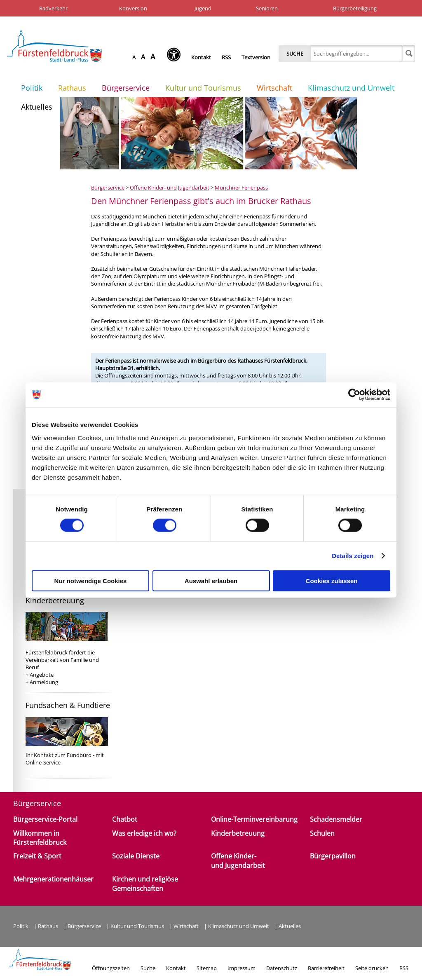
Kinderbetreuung (238, 833)
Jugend (203, 8)
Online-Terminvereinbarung (254, 819)
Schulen (322, 833)
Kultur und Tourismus (203, 88)
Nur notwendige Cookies (91, 580)
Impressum (241, 968)
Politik (32, 88)
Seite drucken (372, 968)
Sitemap (207, 968)
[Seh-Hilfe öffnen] (176, 57)
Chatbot (125, 819)
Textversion (256, 57)
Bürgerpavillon (333, 856)
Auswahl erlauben (211, 580)
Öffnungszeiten (111, 968)
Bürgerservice (126, 88)
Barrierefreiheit (326, 968)
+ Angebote (40, 675)
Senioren (267, 8)
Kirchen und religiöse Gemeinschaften (145, 884)
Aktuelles (37, 107)
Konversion (133, 8)
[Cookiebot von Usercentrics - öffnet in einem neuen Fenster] (354, 395)
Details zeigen (353, 556)
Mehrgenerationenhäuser (53, 879)
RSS (226, 57)
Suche (295, 54)
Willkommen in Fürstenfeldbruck (40, 838)
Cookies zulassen (332, 580)
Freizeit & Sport (37, 856)
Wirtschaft (274, 88)
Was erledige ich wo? (144, 833)
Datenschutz (282, 968)
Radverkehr (53, 8)
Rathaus (72, 88)
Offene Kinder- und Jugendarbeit (170, 188)
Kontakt (201, 57)
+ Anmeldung (42, 682)
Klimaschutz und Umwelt (351, 88)
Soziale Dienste (136, 856)
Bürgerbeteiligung (355, 8)
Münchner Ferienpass (241, 188)
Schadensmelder (336, 819)
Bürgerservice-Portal (45, 819)
